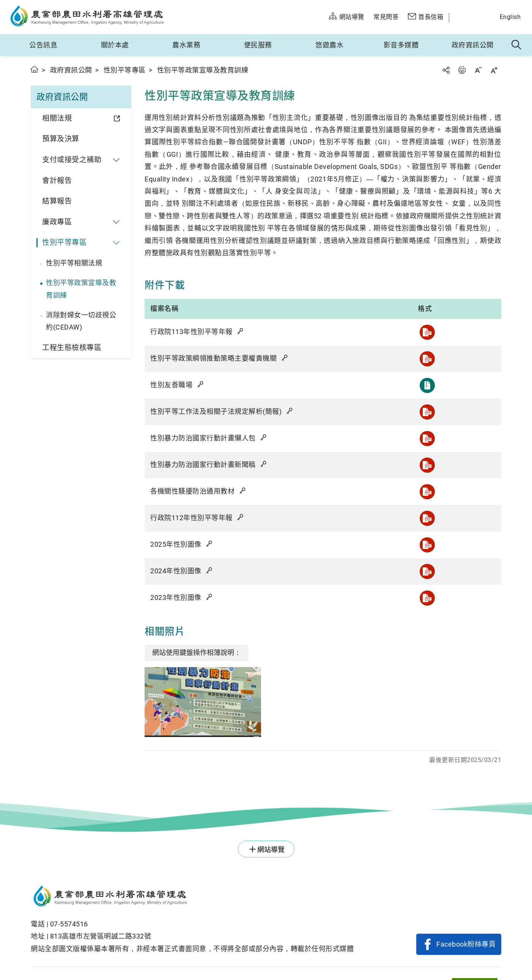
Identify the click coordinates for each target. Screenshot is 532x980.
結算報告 (57, 201)
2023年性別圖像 (182, 597)
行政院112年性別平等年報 (198, 518)
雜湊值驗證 (241, 331)
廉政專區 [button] (57, 222)
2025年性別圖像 (182, 544)
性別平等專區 (125, 70)
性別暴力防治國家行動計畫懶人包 (209, 438)
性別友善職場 (177, 385)
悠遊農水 (329, 45)
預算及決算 (61, 139)
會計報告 (57, 181)
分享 (446, 70)
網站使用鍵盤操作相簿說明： (197, 653)
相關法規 (57, 118)
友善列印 (462, 70)
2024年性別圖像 (182, 571)
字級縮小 (478, 70)
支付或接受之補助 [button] (72, 160)
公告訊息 (43, 45)
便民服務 (258, 45)
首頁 (35, 69)
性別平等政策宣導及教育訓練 (81, 289)
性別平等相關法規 (74, 263)
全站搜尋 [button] (517, 45)
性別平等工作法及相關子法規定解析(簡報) (222, 411)
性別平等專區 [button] (64, 242)
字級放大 (494, 70)
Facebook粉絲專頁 (466, 944)
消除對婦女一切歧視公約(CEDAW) (81, 321)
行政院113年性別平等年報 (198, 332)
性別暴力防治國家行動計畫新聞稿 (209, 465)
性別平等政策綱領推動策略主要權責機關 (220, 358)
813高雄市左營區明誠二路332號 (101, 936)
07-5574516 (69, 924)
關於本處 (115, 45)
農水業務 (186, 45)
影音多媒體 (401, 45)
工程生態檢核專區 (72, 348)
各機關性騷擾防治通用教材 (198, 491)
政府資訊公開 (473, 45)
